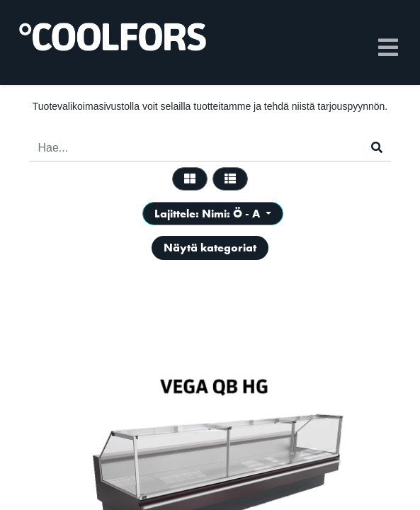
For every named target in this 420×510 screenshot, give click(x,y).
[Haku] (377, 148)
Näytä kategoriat (210, 248)
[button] (213, 214)
